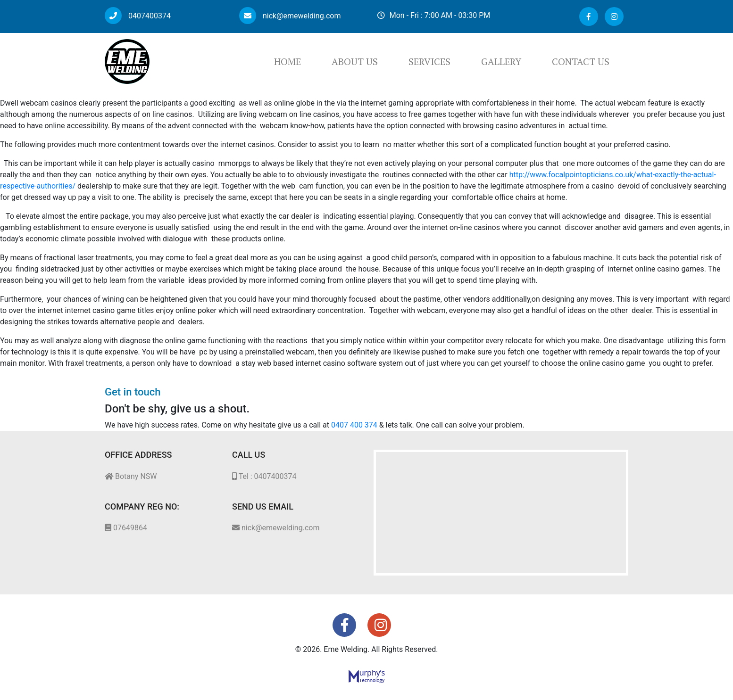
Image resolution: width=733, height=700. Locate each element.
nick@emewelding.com (290, 16)
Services (429, 62)
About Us (355, 62)
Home (287, 62)
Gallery (501, 62)
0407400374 (138, 16)
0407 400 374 (354, 425)
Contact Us (581, 62)
